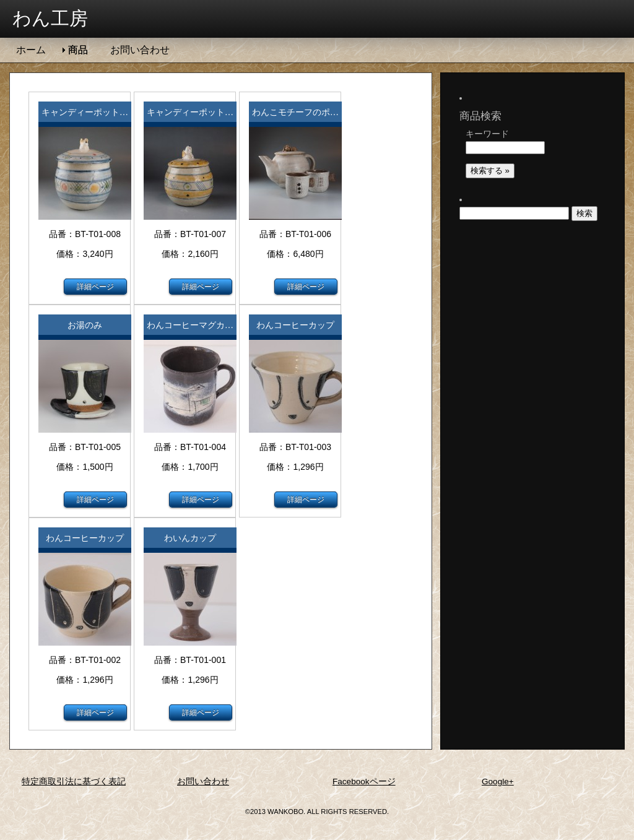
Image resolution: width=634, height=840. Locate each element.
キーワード (487, 121)
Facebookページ (364, 782)
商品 (78, 50)
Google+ (498, 782)
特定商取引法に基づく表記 (74, 782)
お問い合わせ (140, 50)
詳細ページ (95, 287)
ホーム (31, 50)
